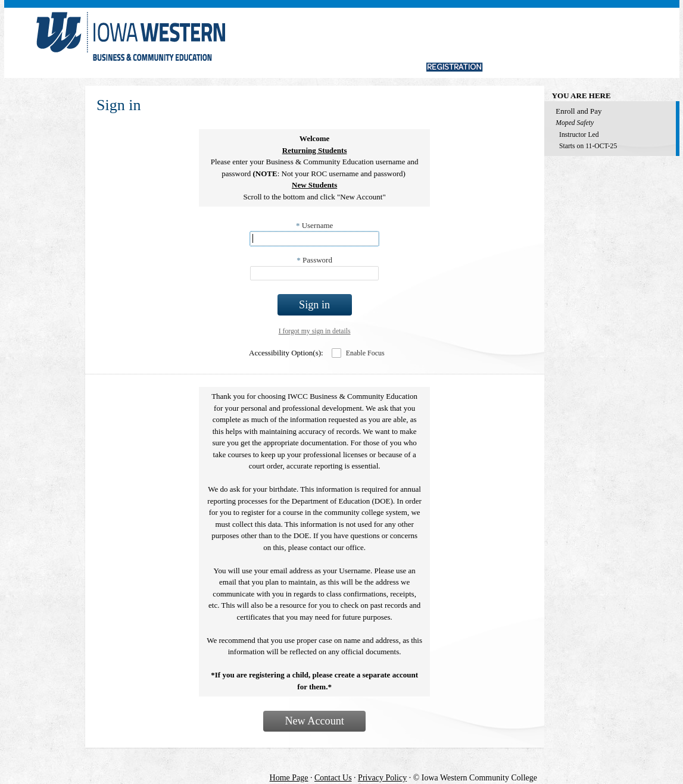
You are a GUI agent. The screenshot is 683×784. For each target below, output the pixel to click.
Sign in (314, 305)
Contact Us (333, 778)
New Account (314, 721)
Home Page (289, 778)
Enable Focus (365, 353)
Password (314, 260)
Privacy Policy (382, 778)
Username (314, 225)
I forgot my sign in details (315, 331)
